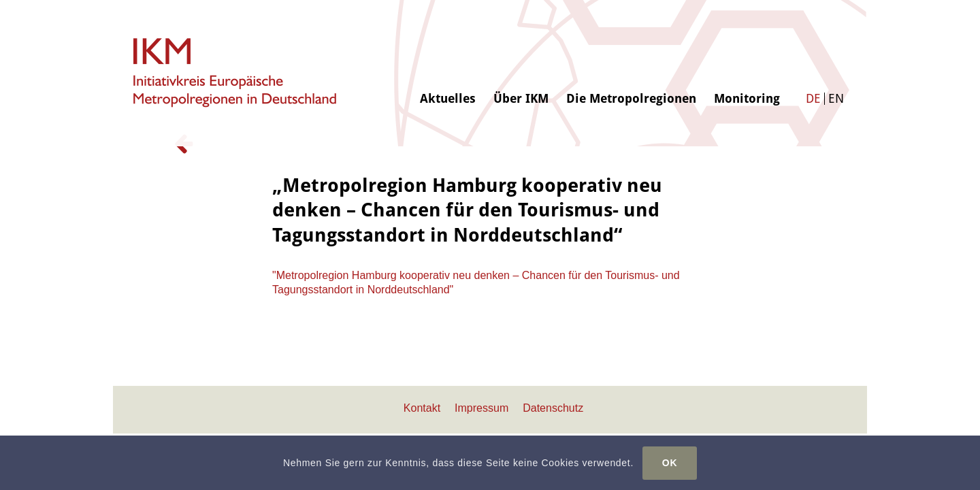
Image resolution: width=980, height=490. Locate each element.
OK (670, 463)
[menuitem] (448, 52)
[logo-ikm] (236, 73)
